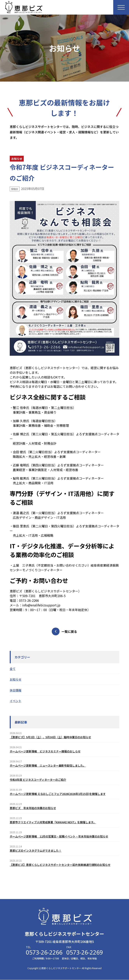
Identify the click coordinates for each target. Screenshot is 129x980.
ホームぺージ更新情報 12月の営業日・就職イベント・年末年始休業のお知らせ (59, 836)
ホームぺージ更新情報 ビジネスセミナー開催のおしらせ (45, 751)
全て (13, 669)
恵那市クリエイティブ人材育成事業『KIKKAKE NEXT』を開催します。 (53, 822)
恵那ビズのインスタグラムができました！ (36, 850)
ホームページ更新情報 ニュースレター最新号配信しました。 (48, 765)
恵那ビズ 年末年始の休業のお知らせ (33, 808)
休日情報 (16, 690)
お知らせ (16, 679)
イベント (16, 701)
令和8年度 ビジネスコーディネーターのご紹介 (38, 780)
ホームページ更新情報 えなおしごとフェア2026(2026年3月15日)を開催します (58, 794)
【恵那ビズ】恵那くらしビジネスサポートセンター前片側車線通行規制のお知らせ (60, 865)
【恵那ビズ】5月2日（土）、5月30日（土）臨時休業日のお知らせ (50, 737)
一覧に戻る (64, 631)
